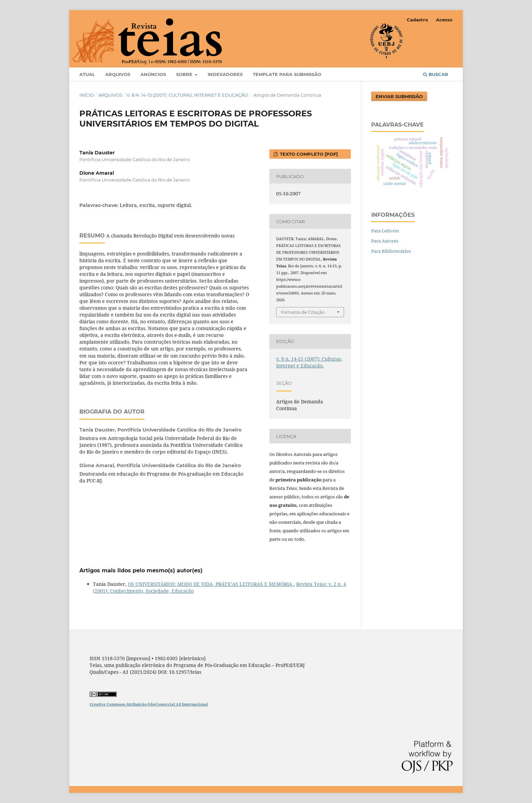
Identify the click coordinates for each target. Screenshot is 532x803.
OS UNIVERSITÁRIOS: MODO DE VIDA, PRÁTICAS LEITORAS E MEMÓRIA (211, 584)
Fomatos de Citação (303, 312)
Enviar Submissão (399, 96)
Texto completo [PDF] (308, 154)
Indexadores (225, 74)
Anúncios (153, 74)
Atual (87, 74)
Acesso (444, 20)
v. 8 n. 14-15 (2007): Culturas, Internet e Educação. (188, 95)
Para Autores (385, 241)
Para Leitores (385, 231)
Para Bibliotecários (391, 251)
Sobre (185, 74)
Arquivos (118, 74)
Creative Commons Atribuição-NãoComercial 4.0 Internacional (149, 704)
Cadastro (417, 20)
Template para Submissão (287, 74)
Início (87, 95)
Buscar (436, 74)
